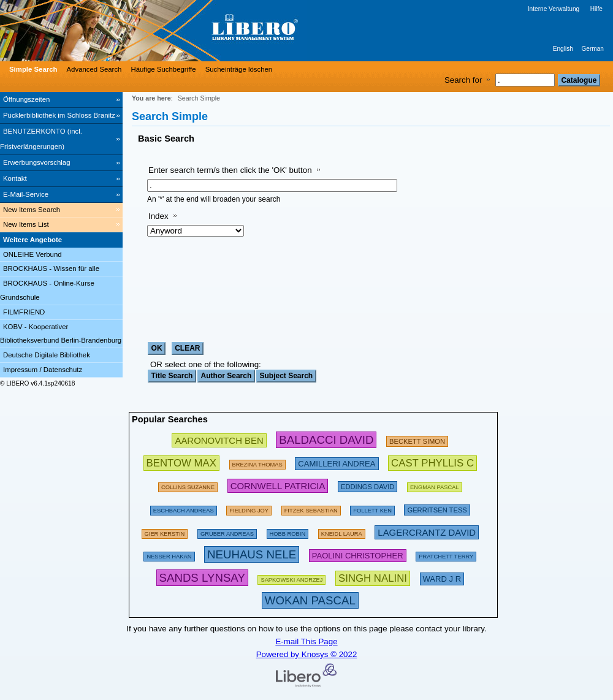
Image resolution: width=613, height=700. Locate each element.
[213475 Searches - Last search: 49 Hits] (337, 462)
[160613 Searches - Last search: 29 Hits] (188, 485)
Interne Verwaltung (554, 9)
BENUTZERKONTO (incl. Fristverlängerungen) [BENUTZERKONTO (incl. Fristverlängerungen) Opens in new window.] (41, 139)
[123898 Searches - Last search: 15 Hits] (435, 485)
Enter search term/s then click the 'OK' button (230, 170)
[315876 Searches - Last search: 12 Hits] (310, 600)
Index (158, 216)
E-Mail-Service (26, 194)
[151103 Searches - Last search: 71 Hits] (169, 554)
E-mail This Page (306, 641)
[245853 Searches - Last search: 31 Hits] (219, 440)
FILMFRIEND (24, 312)
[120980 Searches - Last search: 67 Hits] (227, 532)
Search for (463, 80)
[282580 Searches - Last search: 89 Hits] (326, 440)
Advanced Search (94, 69)
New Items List (26, 224)
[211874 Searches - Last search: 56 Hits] (437, 508)
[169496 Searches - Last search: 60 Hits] (372, 508)
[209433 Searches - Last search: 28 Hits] (417, 440)
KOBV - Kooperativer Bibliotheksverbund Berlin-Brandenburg (61, 334)
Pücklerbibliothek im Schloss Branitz (59, 115)
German (592, 49)
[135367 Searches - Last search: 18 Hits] (288, 532)
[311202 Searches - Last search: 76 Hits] (252, 554)
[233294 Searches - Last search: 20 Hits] (427, 532)
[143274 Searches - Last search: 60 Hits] (165, 532)
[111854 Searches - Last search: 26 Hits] (342, 532)
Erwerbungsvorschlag (37, 162)
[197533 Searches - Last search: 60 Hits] (184, 508)
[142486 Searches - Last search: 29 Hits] (291, 578)
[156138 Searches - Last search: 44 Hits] (249, 508)
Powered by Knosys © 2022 (307, 654)
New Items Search (32, 210)
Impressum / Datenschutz (43, 370)
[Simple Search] (32, 69)
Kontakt (15, 178)
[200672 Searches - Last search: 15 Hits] (367, 485)
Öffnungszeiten (26, 99)
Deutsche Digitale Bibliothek (47, 355)
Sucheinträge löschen (239, 69)
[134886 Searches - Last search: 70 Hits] (311, 508)
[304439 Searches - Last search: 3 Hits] (202, 578)
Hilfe (596, 9)
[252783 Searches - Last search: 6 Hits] (432, 462)
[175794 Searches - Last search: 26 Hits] (257, 462)
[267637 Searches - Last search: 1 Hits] (373, 578)
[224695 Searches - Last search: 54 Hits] (278, 485)
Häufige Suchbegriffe (163, 69)
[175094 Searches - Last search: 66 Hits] (446, 554)
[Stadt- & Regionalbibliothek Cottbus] (184, 31)
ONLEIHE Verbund (32, 254)
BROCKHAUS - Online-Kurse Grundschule (47, 290)
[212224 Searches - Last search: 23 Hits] (358, 554)
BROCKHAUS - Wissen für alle (51, 268)
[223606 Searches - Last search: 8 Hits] (442, 578)
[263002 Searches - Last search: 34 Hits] (181, 462)
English (563, 49)
